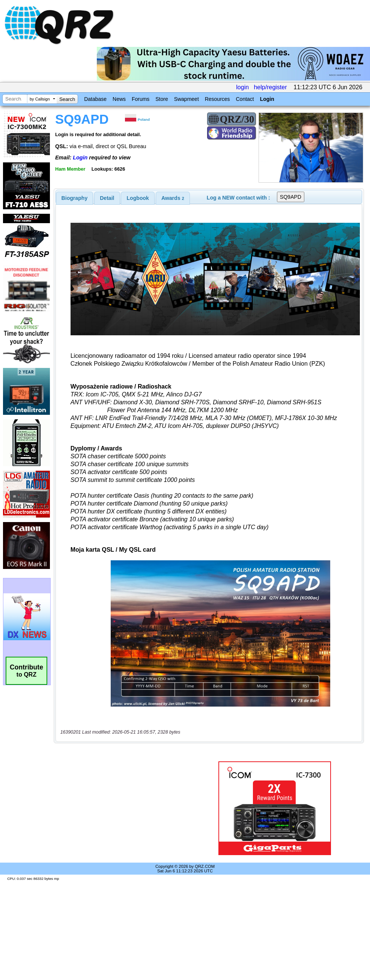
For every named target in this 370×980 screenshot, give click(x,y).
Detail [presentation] (107, 198)
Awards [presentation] (173, 198)
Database (95, 99)
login (242, 87)
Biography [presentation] (75, 198)
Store (162, 99)
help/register (270, 87)
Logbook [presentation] (138, 198)
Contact (245, 99)
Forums (141, 99)
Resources (217, 99)
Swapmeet (187, 99)
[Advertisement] (125, 808)
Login (267, 99)
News (119, 99)
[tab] (75, 198)
